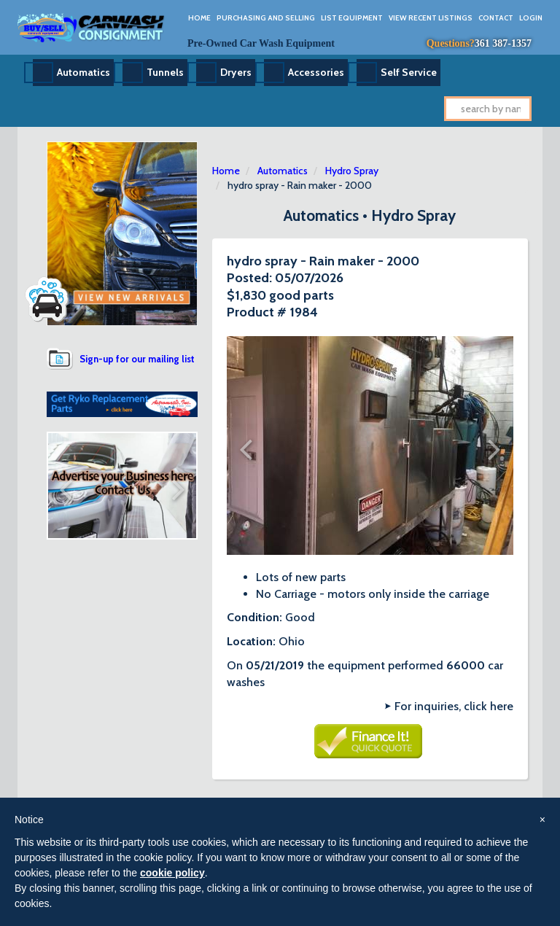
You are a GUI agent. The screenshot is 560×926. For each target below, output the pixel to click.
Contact (496, 18)
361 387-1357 (503, 43)
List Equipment (352, 18)
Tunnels (165, 72)
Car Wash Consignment (92, 27)
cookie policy (172, 873)
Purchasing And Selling (266, 18)
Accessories (316, 72)
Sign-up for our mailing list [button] (137, 359)
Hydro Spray (352, 171)
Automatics (83, 72)
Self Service (409, 72)
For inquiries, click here (454, 706)
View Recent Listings (431, 18)
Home (199, 18)
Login (531, 18)
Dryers (236, 72)
